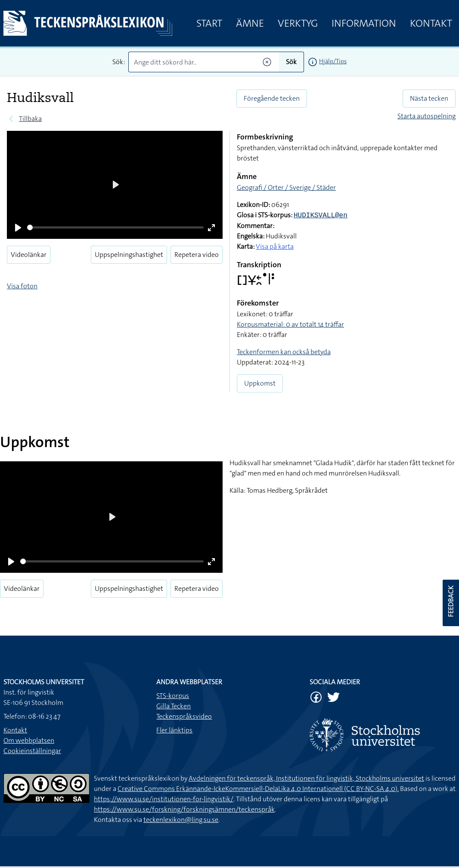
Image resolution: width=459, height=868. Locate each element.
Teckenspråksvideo (184, 716)
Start (209, 23)
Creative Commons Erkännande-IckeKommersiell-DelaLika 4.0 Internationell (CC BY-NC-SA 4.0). (258, 789)
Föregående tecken (272, 98)
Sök (291, 62)
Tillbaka (30, 119)
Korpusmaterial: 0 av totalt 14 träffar (290, 324)
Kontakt (431, 23)
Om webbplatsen (29, 740)
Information (364, 23)
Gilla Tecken (174, 706)
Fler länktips (174, 730)
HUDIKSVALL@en (321, 216)
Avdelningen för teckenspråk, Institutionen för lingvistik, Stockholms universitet (306, 778)
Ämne (250, 23)
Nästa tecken (429, 98)
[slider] (115, 227)
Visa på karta (275, 246)
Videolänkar (29, 255)
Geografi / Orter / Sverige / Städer (286, 187)
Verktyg (298, 23)
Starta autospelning (426, 116)
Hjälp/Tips (333, 61)
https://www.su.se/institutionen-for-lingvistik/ (164, 799)
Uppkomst (260, 383)
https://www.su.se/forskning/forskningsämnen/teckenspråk (184, 809)
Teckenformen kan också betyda (284, 352)
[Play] (18, 228)
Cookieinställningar (32, 751)
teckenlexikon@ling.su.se (181, 820)
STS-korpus (173, 696)
